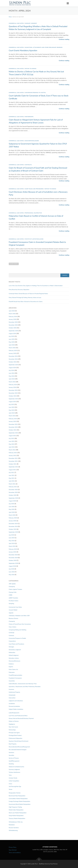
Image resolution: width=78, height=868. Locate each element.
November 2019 (13, 526)
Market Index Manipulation (16, 810)
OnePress (42, 864)
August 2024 (12, 368)
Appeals (11, 613)
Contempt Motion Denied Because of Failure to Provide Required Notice (28, 294)
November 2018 (13, 558)
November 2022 (13, 427)
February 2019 (13, 549)
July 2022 (11, 438)
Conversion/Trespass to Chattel (35, 93)
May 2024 (12, 376)
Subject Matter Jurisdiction (16, 709)
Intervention (12, 698)
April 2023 (12, 413)
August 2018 (12, 566)
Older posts (14, 264)
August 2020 (12, 501)
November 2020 (13, 492)
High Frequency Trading (15, 807)
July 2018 (11, 569)
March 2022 (12, 450)
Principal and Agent (14, 733)
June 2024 (12, 373)
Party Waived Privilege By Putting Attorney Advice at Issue (25, 298)
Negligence (12, 724)
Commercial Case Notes (16, 23)
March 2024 (12, 382)
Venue (11, 789)
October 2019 (13, 529)
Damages (11, 647)
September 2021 (13, 467)
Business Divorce (13, 618)
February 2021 (13, 487)
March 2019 (12, 546)
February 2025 (13, 351)
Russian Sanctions (14, 828)
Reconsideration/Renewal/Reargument (19, 747)
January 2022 (12, 456)
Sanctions (11, 753)
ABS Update (12, 584)
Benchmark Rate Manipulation (17, 796)
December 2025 (13, 322)
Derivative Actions (14, 658)
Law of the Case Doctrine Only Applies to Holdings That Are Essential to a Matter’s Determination (36, 286)
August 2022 (12, 436)
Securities (11, 755)
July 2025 (11, 336)
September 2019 (13, 532)
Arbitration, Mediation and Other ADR (19, 616)
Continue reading (64, 39)
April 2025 (12, 345)
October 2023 (13, 396)
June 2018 (12, 572)
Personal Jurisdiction (14, 706)
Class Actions (12, 627)
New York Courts (13, 727)
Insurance (11, 689)
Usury (10, 784)
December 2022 (13, 424)
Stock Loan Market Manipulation (18, 813)
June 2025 (12, 339)
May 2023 (12, 410)
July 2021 (11, 473)
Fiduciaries (12, 672)
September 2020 (13, 498)
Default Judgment (14, 655)
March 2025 (12, 348)
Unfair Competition (14, 781)
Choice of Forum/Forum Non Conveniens (20, 624)
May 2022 (12, 444)
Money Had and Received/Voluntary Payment (21, 718)
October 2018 (13, 560)
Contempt (11, 633)
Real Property (13, 744)
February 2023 (13, 419)
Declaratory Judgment (15, 650)
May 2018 (12, 575)
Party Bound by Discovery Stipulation (19, 290)
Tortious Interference (14, 772)
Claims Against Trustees (15, 589)
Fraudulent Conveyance (15, 678)
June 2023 (12, 407)
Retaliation (12, 825)
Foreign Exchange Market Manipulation (19, 801)
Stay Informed (13, 850)
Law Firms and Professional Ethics (18, 716)
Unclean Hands (13, 778)
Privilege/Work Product (15, 735)
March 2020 (12, 515)
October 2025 (13, 328)
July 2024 (11, 370)
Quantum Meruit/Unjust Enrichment (19, 741)
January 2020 (12, 521)
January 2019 (12, 552)
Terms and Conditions (15, 853)
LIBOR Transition (13, 598)
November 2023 (13, 393)
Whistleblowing (13, 830)
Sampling (11, 604)
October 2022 (13, 430)
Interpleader (12, 695)
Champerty (12, 587)
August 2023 (12, 402)
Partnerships (29, 117)
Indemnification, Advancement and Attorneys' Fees (23, 684)
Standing (11, 764)
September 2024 (13, 365)
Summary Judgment (31, 23)
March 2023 (12, 416)
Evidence (11, 664)
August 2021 (12, 470)
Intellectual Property (14, 692)
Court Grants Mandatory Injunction (23, 51)
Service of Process (14, 758)
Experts (11, 667)
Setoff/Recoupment (14, 761)
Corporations (12, 641)
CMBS (10, 595)
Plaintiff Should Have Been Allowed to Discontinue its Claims (26, 302)
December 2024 (13, 356)
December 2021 (13, 458)
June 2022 (12, 441)
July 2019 (11, 535)
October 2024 (13, 362)
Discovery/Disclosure (32, 141)
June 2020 (12, 507)
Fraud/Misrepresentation (15, 675)
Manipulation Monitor (15, 793)
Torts (10, 775)
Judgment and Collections (16, 701)
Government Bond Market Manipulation (20, 804)
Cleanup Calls (13, 592)
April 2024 (12, 379)
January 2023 (12, 421)
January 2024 (12, 387)
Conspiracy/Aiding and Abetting (17, 630)
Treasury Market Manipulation (17, 818)
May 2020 (12, 509)
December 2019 (13, 524)
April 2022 (12, 447)
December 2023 (13, 390)
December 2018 (13, 555)
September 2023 (13, 399)
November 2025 (13, 325)
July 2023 (11, 404)
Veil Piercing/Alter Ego (15, 787)
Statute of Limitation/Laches (34, 239)
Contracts (28, 165)
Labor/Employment (14, 713)
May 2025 (12, 342)
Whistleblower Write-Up (16, 822)
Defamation (12, 653)
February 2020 (13, 518)
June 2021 (12, 475)
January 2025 (12, 353)
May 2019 (12, 541)
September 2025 (13, 331)
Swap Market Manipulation (16, 816)
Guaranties (12, 681)
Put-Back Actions (14, 601)
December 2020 (13, 490)
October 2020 (13, 495)
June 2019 (12, 538)
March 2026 (12, 314)
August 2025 (12, 334)
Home (10, 17)
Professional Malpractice (33, 213)
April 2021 (12, 481)
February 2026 (13, 317)
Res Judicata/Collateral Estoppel (18, 750)
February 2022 (13, 453)
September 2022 (13, 433)
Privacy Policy (13, 847)
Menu (68, 3)
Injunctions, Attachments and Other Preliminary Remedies (44, 47)
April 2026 (12, 311)
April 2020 (12, 512)
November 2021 (13, 461)
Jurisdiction (12, 704)
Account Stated (13, 610)
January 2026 (12, 319)
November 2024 (13, 359)
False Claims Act (13, 670)
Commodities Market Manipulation (18, 799)
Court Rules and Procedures (34, 189)
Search (65, 275)
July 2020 (11, 504)
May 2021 (12, 478)
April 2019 (12, 543)
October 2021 (13, 464)
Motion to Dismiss (31, 69)
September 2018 (13, 563)
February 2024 (13, 385)
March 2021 (12, 484)
